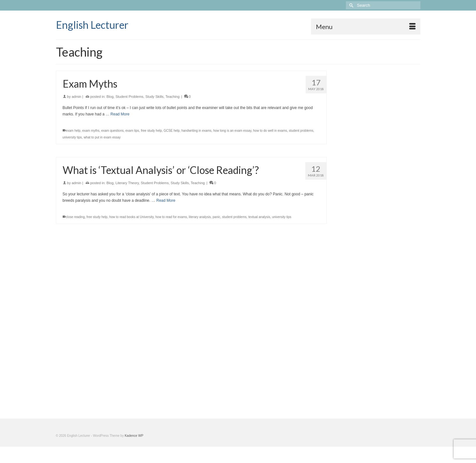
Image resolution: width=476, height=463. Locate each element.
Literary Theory (127, 183)
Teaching (173, 97)
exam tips (132, 131)
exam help (73, 131)
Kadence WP (134, 436)
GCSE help (172, 131)
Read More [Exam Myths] (120, 114)
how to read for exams (171, 217)
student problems (301, 131)
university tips (72, 137)
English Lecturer (92, 25)
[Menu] (366, 27)
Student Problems (129, 97)
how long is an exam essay (232, 131)
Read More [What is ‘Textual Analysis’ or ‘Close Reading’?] (166, 200)
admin (76, 97)
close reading (75, 217)
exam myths (91, 131)
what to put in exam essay (102, 137)
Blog (110, 97)
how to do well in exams (270, 131)
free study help (152, 131)
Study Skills (155, 97)
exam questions (113, 131)
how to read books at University (132, 217)
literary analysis (200, 217)
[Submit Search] (351, 5)
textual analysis (259, 217)
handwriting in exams (196, 131)
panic (216, 217)
